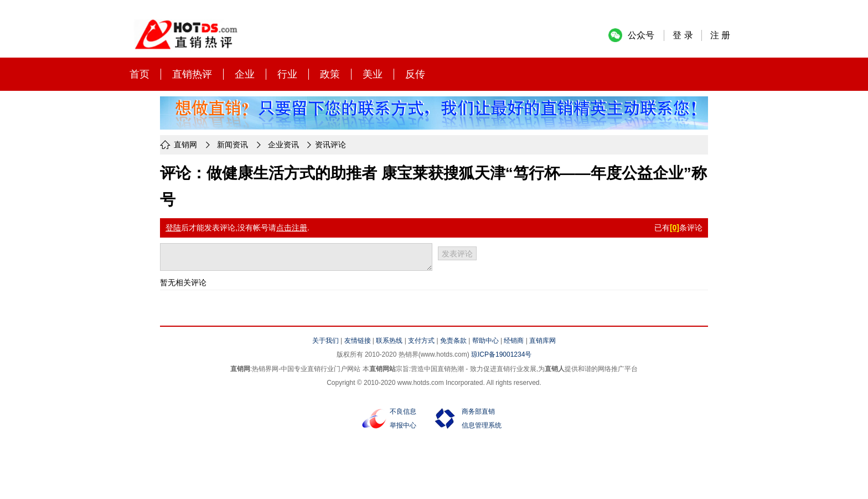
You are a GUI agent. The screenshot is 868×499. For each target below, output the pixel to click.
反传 (415, 74)
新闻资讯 (232, 145)
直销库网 (542, 341)
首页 (139, 74)
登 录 (683, 35)
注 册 (720, 35)
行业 (287, 74)
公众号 (641, 35)
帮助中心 (485, 341)
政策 (330, 74)
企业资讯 (283, 145)
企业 (245, 74)
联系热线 (389, 341)
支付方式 (421, 341)
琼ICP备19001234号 (501, 354)
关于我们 (325, 341)
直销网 (185, 145)
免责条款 (453, 341)
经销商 (514, 341)
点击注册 (292, 228)
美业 (373, 74)
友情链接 (358, 341)
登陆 (173, 228)
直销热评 (192, 74)
